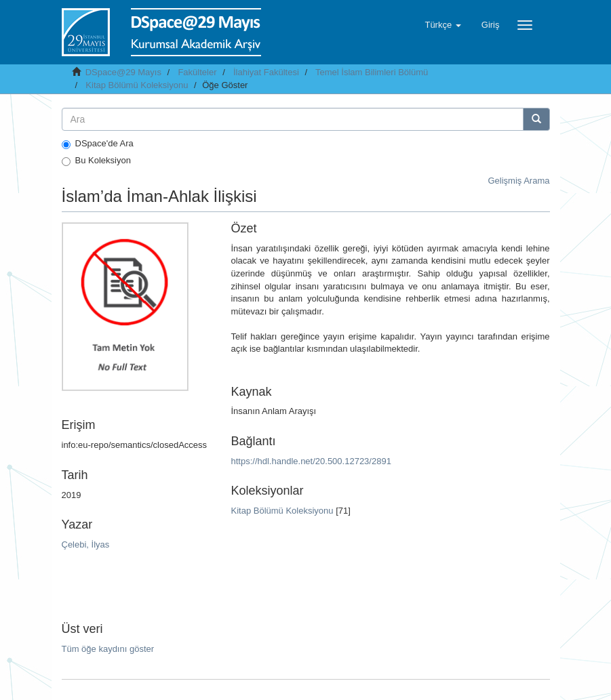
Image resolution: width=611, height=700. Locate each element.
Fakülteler (197, 72)
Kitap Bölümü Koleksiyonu (137, 85)
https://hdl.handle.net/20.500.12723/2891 (311, 461)
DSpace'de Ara (98, 144)
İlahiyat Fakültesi (266, 72)
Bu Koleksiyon (96, 161)
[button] (442, 25)
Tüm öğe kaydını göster (108, 649)
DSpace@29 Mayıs (123, 72)
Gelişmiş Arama (518, 181)
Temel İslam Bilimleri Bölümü (372, 72)
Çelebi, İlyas (86, 544)
